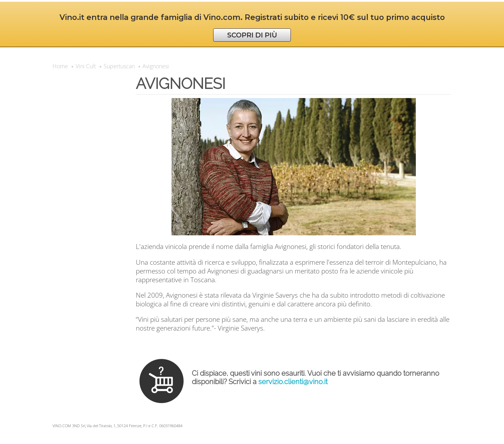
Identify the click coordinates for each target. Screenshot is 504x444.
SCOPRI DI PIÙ (252, 35)
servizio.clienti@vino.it (293, 382)
